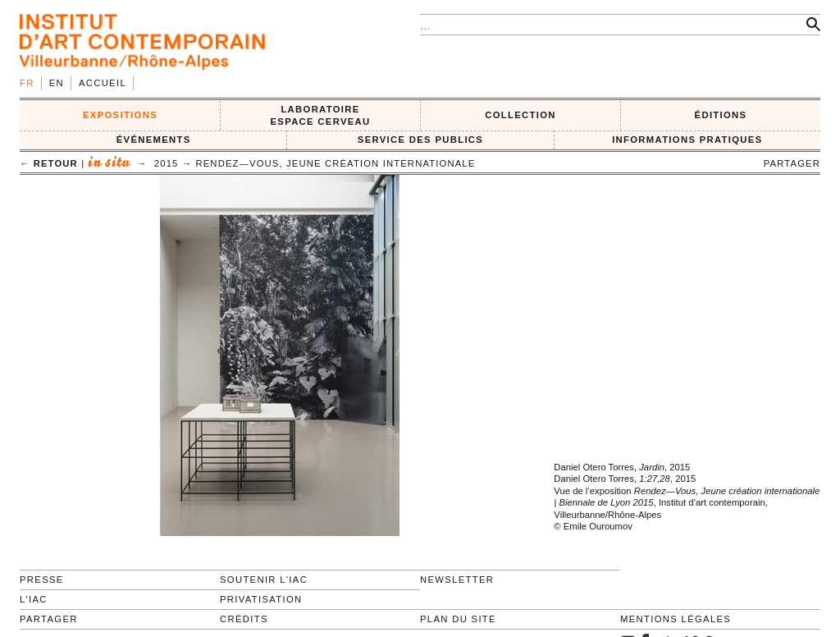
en (57, 83)
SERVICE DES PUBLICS (420, 140)
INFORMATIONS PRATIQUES (687, 140)
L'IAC (34, 599)
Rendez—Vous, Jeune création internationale (335, 163)
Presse (42, 580)
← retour (49, 163)
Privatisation (261, 599)
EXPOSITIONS (120, 115)
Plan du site (458, 619)
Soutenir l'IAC (264, 580)
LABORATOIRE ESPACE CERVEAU (320, 115)
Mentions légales (676, 619)
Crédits (244, 619)
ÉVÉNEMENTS (154, 140)
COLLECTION (520, 115)
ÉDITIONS (721, 115)
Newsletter (457, 580)
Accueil (103, 83)
